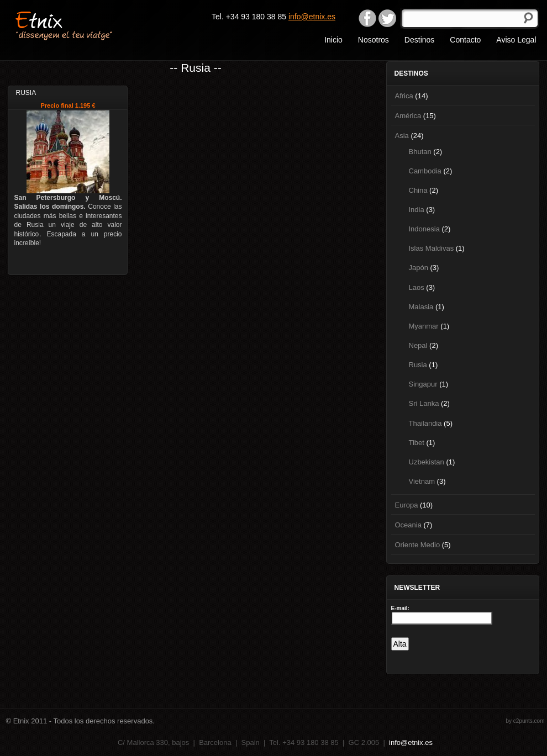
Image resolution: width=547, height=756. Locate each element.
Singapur (423, 384)
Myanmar (424, 326)
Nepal (418, 345)
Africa (404, 96)
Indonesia (424, 229)
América (408, 116)
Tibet (417, 443)
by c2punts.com (525, 721)
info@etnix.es (312, 17)
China (418, 190)
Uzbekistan (427, 462)
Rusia (418, 365)
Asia (402, 136)
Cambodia (425, 171)
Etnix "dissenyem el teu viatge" (83, 25)
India (417, 210)
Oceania (408, 525)
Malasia (421, 307)
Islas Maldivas (432, 248)
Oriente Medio (418, 545)
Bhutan (420, 152)
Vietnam (422, 481)
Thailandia (425, 423)
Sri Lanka (424, 403)
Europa (407, 505)
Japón (419, 268)
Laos (417, 287)
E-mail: (400, 608)
